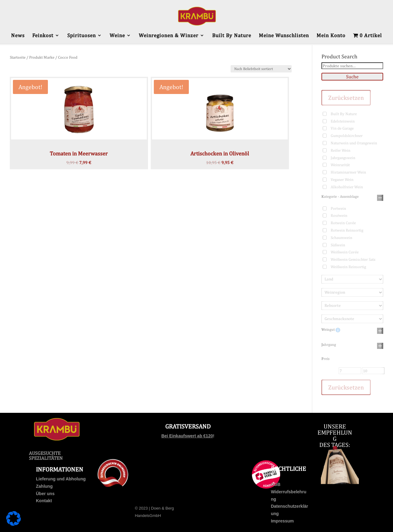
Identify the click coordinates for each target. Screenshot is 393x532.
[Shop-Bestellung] (261, 69)
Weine (117, 36)
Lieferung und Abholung (61, 479)
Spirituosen (82, 36)
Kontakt (44, 501)
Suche (352, 77)
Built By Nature (232, 36)
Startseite (18, 57)
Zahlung (44, 486)
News (18, 36)
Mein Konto (331, 36)
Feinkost (43, 36)
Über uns (45, 494)
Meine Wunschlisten (284, 36)
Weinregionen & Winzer (169, 36)
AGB (276, 484)
